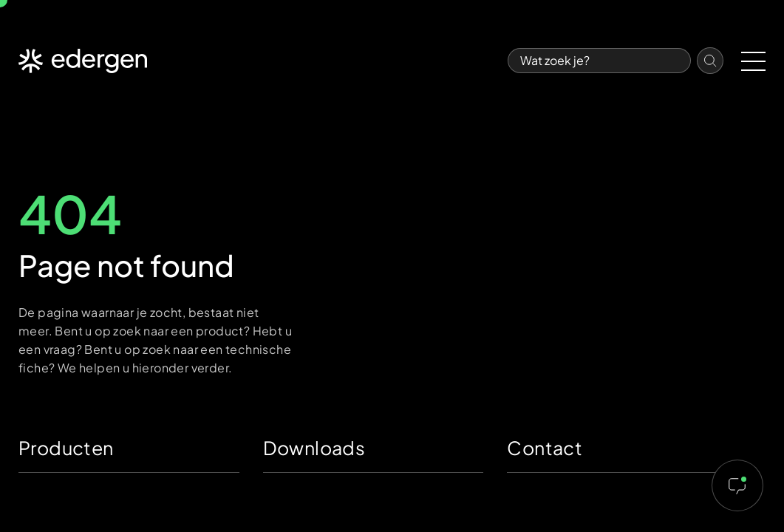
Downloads (314, 448)
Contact (545, 448)
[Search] (599, 61)
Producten (66, 448)
